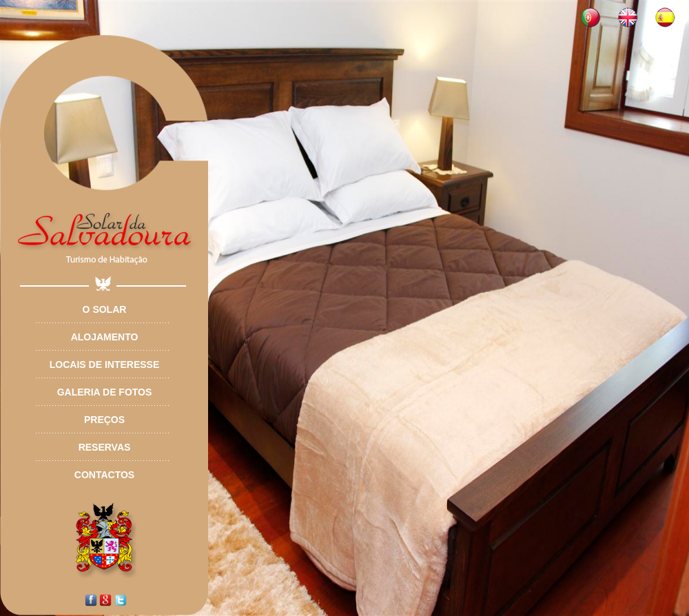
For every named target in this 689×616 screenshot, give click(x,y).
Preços (104, 420)
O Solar (105, 309)
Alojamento (105, 337)
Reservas (105, 447)
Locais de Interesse (104, 365)
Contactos (104, 475)
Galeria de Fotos (105, 392)
